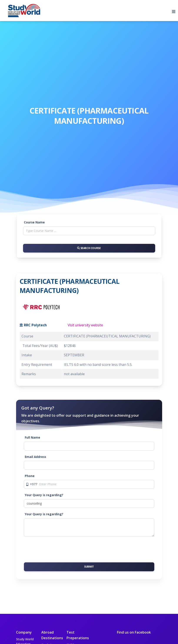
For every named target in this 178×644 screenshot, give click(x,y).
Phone (30, 476)
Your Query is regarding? (44, 495)
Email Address (35, 457)
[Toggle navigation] (172, 11)
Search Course (89, 248)
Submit (89, 567)
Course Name (34, 222)
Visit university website (85, 325)
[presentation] (57, 549)
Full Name (32, 437)
